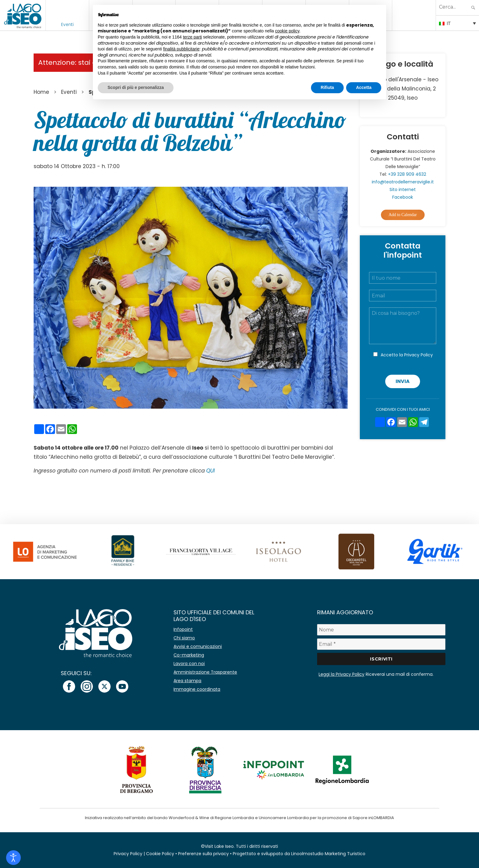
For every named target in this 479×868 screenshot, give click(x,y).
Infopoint (183, 629)
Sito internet (403, 189)
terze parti (192, 37)
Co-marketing (189, 655)
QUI (210, 471)
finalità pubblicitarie (181, 49)
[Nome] (381, 630)
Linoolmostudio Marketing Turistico (328, 854)
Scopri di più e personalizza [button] (136, 87)
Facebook (403, 197)
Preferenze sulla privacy (203, 854)
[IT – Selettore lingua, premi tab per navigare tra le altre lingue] (457, 23)
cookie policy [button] (287, 31)
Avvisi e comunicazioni (198, 646)
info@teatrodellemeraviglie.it (403, 182)
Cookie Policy (160, 854)
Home (41, 92)
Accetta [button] (364, 87)
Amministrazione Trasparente (205, 672)
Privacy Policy (419, 355)
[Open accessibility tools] (13, 858)
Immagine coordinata (197, 689)
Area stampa (187, 681)
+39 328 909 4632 (407, 174)
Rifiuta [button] (327, 87)
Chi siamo (184, 638)
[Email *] (381, 644)
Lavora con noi (189, 664)
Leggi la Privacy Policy (342, 674)
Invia (403, 381)
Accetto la (407, 355)
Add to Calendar (403, 215)
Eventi (67, 24)
